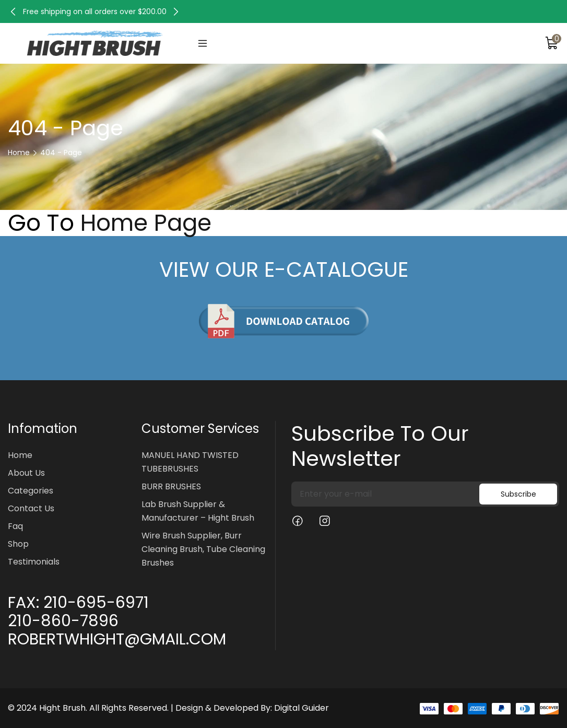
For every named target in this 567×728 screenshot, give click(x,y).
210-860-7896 (63, 621)
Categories (31, 491)
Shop (18, 544)
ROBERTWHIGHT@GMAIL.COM (117, 639)
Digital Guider (302, 708)
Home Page (146, 223)
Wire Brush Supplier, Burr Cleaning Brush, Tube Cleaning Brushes (203, 549)
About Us (26, 473)
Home (19, 152)
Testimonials (34, 562)
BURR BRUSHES (171, 486)
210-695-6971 (96, 603)
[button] (13, 11)
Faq (15, 526)
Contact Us (31, 508)
